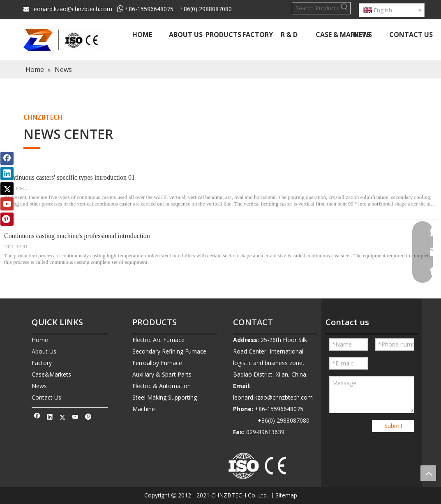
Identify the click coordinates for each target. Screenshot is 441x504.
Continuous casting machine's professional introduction (77, 236)
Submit (394, 426)
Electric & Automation (162, 386)
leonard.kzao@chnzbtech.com (72, 9)
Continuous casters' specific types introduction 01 (69, 177)
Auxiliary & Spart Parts (162, 374)
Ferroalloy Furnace (157, 363)
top (428, 473)
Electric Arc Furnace (158, 340)
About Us (44, 351)
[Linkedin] (50, 418)
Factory (42, 363)
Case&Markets (51, 374)
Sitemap (286, 495)
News (39, 386)
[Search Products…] (315, 8)
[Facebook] (37, 418)
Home (40, 340)
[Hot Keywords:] (344, 8)
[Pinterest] (88, 418)
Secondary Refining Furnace (169, 351)
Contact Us (46, 397)
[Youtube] (75, 418)
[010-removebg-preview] (258, 467)
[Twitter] (63, 418)
